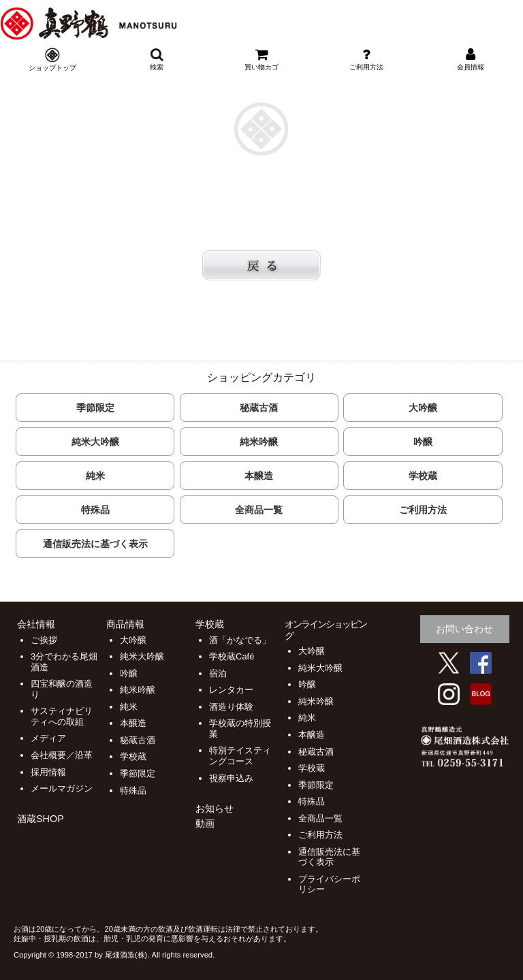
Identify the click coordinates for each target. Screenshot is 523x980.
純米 (95, 476)
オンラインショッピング (326, 630)
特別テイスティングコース (240, 756)
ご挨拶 (44, 640)
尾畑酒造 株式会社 (188, 24)
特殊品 (95, 510)
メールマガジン (62, 788)
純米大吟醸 (95, 442)
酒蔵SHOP (41, 819)
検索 (157, 59)
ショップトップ (52, 68)
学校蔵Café (232, 656)
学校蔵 (423, 476)
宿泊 (218, 673)
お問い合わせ (464, 629)
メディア (48, 738)
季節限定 (95, 408)
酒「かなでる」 (240, 640)
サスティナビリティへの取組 (62, 716)
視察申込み (231, 778)
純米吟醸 (259, 442)
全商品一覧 (259, 510)
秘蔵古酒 (259, 408)
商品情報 (125, 624)
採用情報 (48, 772)
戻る (261, 265)
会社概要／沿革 (62, 755)
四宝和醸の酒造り (62, 689)
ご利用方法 (423, 510)
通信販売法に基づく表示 (95, 544)
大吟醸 (423, 408)
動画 (205, 823)
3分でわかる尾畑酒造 (64, 662)
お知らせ (215, 808)
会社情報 (36, 624)
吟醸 (423, 442)
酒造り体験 (231, 707)
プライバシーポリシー (329, 884)
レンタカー (231, 690)
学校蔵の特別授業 (240, 729)
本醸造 (259, 476)
